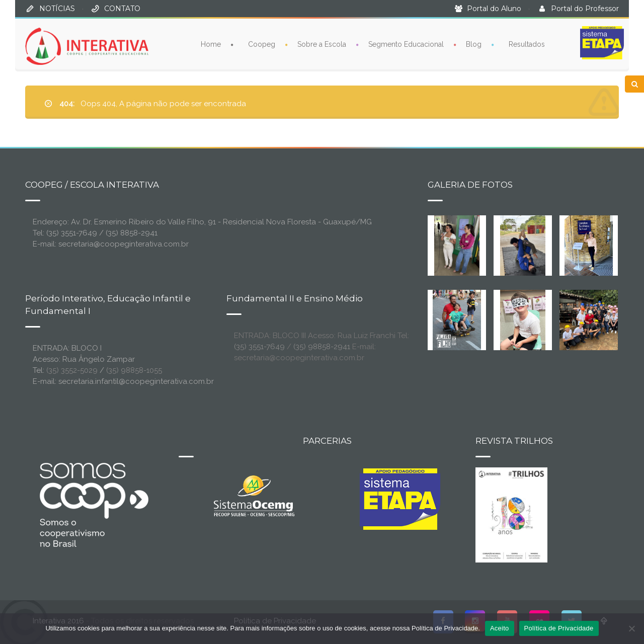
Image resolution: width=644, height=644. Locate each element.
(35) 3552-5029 (72, 370)
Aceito (500, 628)
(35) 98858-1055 (134, 370)
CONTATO (122, 9)
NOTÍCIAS (57, 9)
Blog (474, 44)
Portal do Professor (585, 9)
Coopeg (262, 44)
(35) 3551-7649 (259, 347)
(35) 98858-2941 (322, 347)
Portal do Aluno (494, 9)
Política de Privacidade (559, 628)
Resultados (527, 44)
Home (211, 44)
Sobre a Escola (322, 44)
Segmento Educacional (406, 44)
